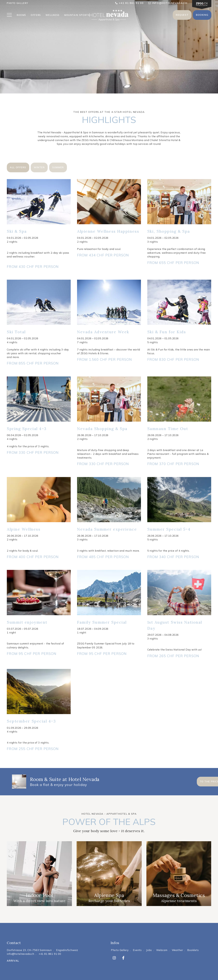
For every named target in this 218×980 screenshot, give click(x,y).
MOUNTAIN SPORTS (77, 15)
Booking (202, 15)
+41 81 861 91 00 (129, 3)
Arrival (13, 961)
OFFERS (36, 15)
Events (137, 950)
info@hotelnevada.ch (168, 3)
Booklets (193, 950)
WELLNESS (53, 15)
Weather (177, 950)
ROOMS (21, 15)
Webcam (162, 950)
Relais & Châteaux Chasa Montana (121, 140)
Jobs (149, 950)
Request (182, 15)
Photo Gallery (17, 3)
